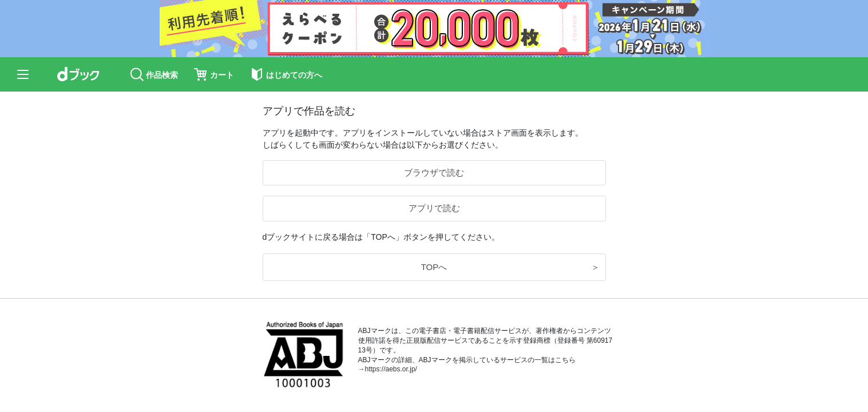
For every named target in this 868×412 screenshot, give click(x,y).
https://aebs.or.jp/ (391, 369)
